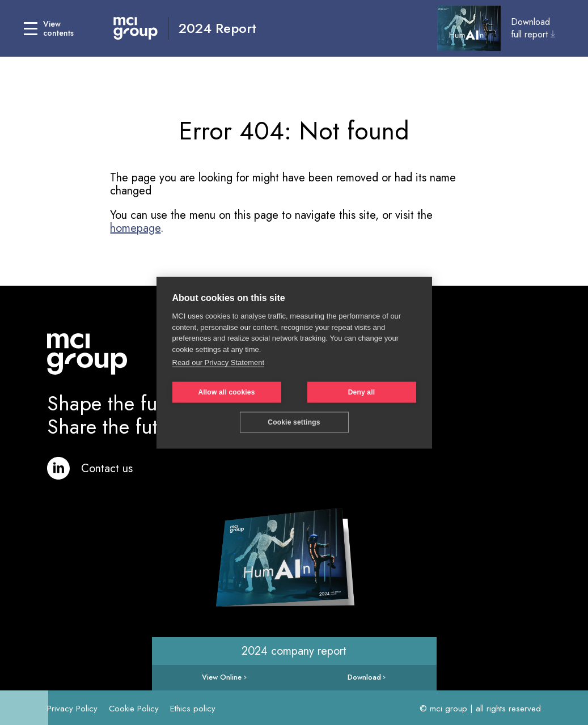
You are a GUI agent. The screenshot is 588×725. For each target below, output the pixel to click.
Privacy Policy (72, 709)
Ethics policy (193, 709)
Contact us (107, 469)
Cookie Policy (134, 709)
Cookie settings (294, 422)
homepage (135, 228)
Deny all (362, 392)
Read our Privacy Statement (219, 362)
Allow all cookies (226, 392)
